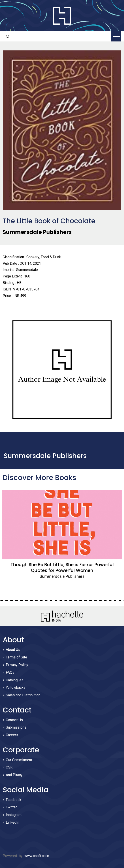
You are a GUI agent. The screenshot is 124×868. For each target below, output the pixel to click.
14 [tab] (21, 601)
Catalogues (15, 680)
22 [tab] (61, 601)
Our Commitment (19, 760)
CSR (9, 767)
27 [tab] (86, 601)
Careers (12, 735)
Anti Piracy (14, 775)
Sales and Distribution (23, 695)
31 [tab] (105, 601)
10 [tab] (2, 601)
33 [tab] (115, 601)
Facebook (14, 800)
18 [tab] (41, 601)
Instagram (14, 815)
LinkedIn (13, 822)
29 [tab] (95, 601)
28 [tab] (90, 601)
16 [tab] (31, 601)
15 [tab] (26, 601)
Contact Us (14, 720)
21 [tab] (56, 601)
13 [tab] (17, 601)
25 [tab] (76, 601)
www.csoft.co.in (37, 856)
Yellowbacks (16, 687)
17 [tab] (36, 601)
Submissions (16, 727)
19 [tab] (46, 601)
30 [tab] (100, 601)
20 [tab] (51, 601)
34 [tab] (120, 601)
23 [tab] (66, 601)
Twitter (11, 807)
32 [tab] (110, 601)
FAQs (10, 672)
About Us (13, 650)
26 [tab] (81, 601)
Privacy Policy (17, 665)
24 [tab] (71, 601)
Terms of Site (16, 657)
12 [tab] (12, 601)
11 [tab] (7, 601)
